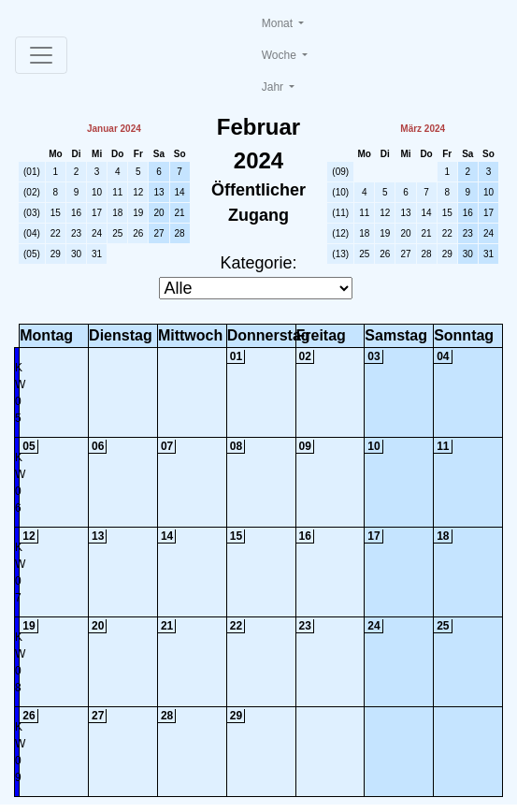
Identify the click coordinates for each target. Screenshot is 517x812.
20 (158, 213)
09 (305, 446)
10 (97, 192)
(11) (340, 213)
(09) (340, 172)
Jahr (274, 87)
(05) (32, 254)
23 (76, 233)
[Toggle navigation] (41, 55)
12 (138, 192)
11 (117, 192)
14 (180, 192)
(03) (32, 213)
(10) (340, 192)
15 (56, 213)
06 (98, 446)
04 (443, 356)
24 (97, 233)
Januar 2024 (114, 129)
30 (76, 254)
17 (97, 213)
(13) (340, 254)
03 (373, 356)
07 (167, 446)
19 (138, 213)
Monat (279, 23)
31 (97, 254)
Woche (280, 55)
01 (236, 356)
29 (56, 254)
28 (180, 233)
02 (305, 356)
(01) (32, 172)
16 (76, 213)
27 (158, 233)
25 (117, 233)
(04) (32, 233)
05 (29, 446)
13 (158, 192)
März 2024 (423, 129)
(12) (340, 233)
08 (236, 446)
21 (180, 213)
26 (138, 233)
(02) (32, 192)
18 (117, 213)
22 (56, 233)
